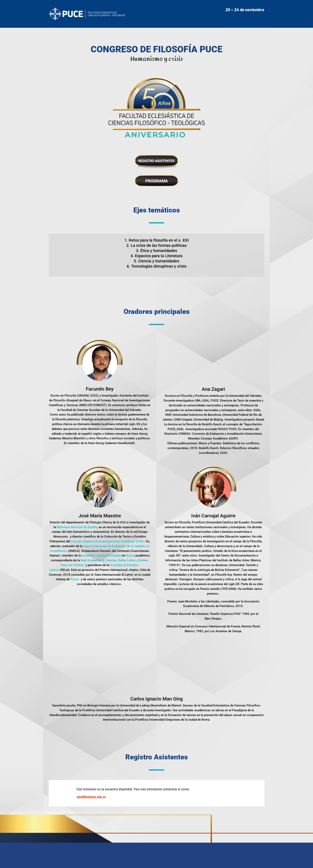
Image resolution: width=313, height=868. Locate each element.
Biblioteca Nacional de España (77, 527)
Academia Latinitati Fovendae (101, 556)
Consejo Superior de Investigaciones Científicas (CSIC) (108, 541)
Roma (130, 556)
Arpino (75, 579)
